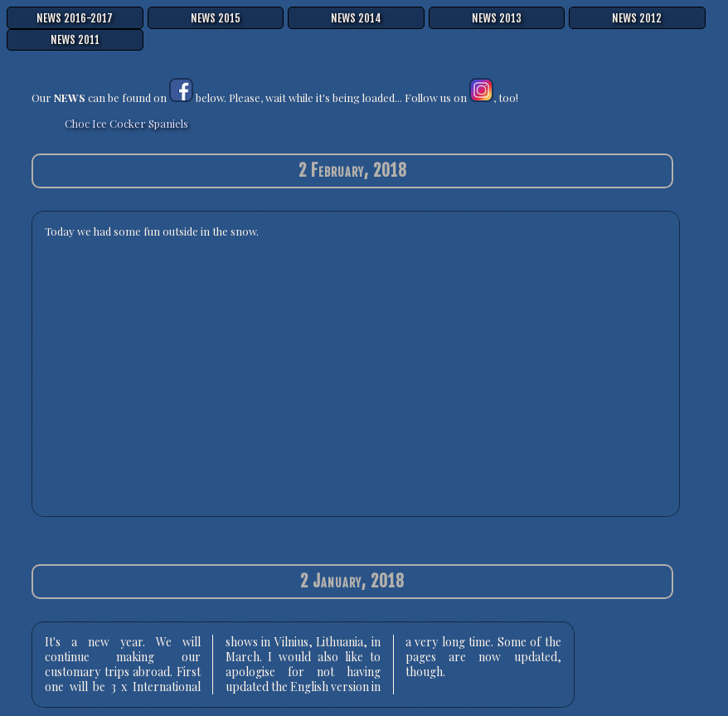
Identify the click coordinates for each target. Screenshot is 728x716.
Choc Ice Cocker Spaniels (126, 123)
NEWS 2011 (75, 40)
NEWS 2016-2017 (75, 18)
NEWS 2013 (497, 18)
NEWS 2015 (216, 18)
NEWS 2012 (637, 18)
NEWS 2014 (356, 18)
